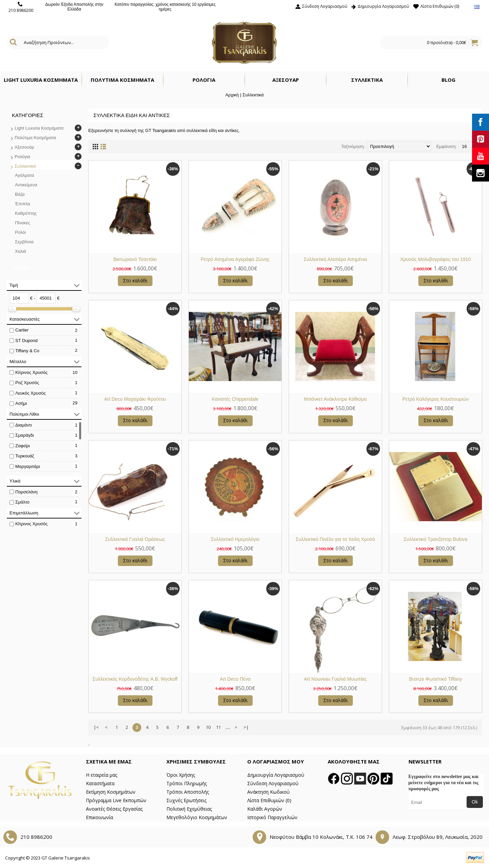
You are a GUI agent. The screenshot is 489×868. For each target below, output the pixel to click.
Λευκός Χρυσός (31, 393)
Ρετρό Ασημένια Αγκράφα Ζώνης (235, 259)
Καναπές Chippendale (235, 399)
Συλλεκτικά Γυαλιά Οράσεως (135, 539)
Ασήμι (21, 403)
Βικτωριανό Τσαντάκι (135, 259)
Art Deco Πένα (235, 679)
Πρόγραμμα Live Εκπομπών (116, 800)
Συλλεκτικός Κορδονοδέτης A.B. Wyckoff (135, 679)
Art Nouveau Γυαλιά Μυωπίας (335, 679)
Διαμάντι (24, 425)
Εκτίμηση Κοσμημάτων (111, 792)
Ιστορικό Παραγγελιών (272, 817)
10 (208, 727)
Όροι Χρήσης (181, 775)
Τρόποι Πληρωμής (187, 783)
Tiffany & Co (27, 351)
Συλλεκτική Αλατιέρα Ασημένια (335, 259)
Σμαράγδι (25, 435)
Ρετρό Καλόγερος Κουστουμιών (436, 399)
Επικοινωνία (99, 817)
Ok (475, 802)
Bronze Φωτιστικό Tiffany (436, 679)
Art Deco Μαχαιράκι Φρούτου (135, 399)
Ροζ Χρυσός (27, 383)
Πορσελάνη (26, 492)
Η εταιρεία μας (102, 775)
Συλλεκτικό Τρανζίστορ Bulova (436, 539)
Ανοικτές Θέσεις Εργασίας (114, 809)
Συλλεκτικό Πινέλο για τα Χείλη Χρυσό (336, 539)
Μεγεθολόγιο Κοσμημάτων (197, 817)
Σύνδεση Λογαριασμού (273, 783)
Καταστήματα (100, 783)
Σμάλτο (22, 502)
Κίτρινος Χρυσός (31, 372)
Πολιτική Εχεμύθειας (189, 809)
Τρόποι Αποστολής (188, 792)
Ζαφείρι (23, 446)
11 (218, 727)
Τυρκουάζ (25, 456)
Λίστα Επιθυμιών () (269, 800)
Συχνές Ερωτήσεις (186, 800)
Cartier (22, 330)
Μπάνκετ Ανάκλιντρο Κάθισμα (335, 399)
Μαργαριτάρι (28, 466)
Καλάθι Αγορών (265, 809)
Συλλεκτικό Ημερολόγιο (235, 539)
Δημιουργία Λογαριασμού (276, 775)
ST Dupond (26, 341)
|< (96, 727)
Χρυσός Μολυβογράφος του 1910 (436, 259)
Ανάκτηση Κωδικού (268, 792)
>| (246, 727)
